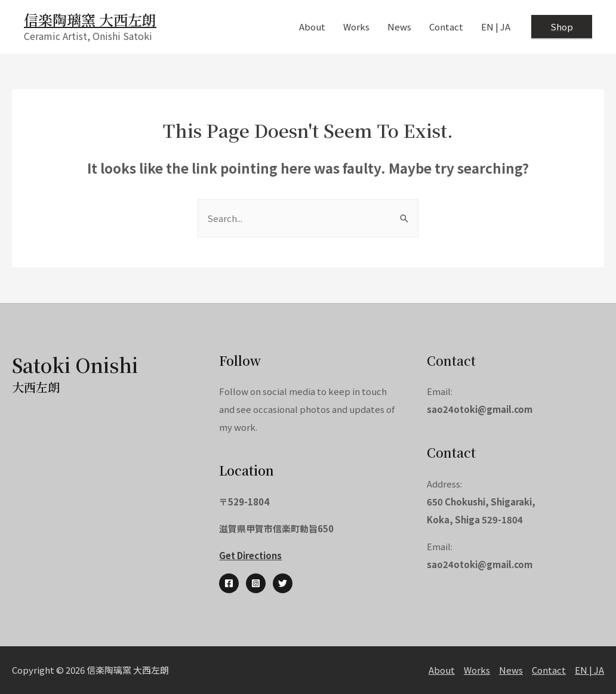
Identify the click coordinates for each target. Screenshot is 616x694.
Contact (549, 670)
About (442, 670)
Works (477, 670)
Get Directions (250, 555)
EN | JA (589, 670)
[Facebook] (229, 583)
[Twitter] (283, 583)
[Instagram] (256, 583)
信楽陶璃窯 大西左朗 (90, 19)
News (511, 670)
